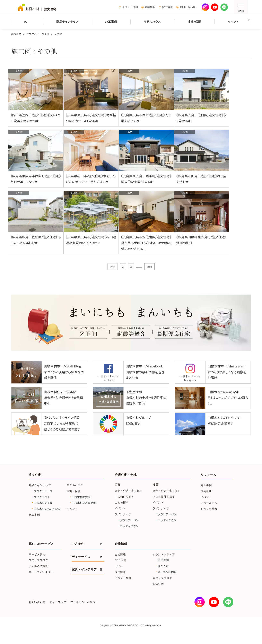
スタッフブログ (38, 569)
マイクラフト (42, 506)
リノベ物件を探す (164, 506)
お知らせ (158, 593)
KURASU (163, 569)
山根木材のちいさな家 (47, 518)
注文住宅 (35, 484)
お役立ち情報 (209, 518)
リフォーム (208, 484)
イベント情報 (130, 7)
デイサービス (81, 566)
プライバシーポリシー (84, 611)
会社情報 (120, 564)
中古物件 (78, 553)
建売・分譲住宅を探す (129, 500)
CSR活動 (120, 569)
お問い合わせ (187, 7)
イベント (72, 518)
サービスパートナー (41, 581)
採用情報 (167, 7)
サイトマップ (58, 611)
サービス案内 (37, 564)
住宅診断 (206, 500)
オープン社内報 (167, 581)
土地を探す (122, 512)
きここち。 (164, 575)
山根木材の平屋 (43, 512)
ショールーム (209, 512)
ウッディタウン (129, 535)
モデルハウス (75, 494)
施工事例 (34, 524)
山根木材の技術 (81, 506)
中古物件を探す (124, 506)
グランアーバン (129, 529)
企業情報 (150, 7)
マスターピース (43, 500)
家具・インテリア (84, 579)
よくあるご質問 (38, 575)
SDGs (118, 575)
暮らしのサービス (41, 553)
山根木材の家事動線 (84, 512)
